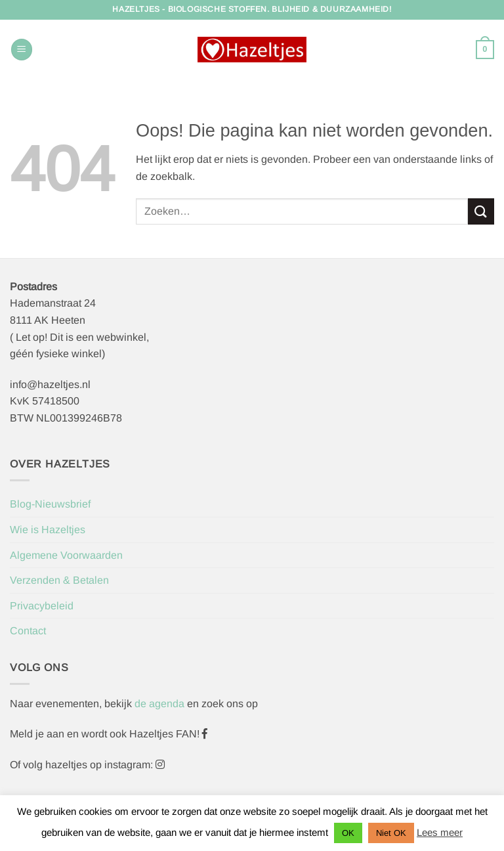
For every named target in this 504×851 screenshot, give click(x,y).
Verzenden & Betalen (59, 580)
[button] (22, 50)
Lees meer (440, 832)
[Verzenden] (481, 211)
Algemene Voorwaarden (66, 555)
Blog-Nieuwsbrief (50, 504)
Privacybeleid (42, 606)
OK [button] (348, 833)
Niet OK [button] (391, 833)
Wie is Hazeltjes (48, 530)
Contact (28, 631)
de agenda (161, 704)
